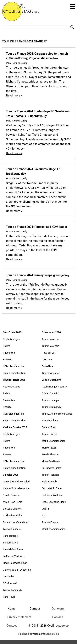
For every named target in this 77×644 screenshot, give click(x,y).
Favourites (9, 353)
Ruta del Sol (48, 353)
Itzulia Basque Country (54, 387)
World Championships (54, 441)
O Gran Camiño (50, 393)
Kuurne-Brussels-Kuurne (16, 488)
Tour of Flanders (12, 529)
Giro (44, 515)
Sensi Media (52, 634)
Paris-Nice (47, 366)
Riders (6, 346)
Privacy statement (19, 617)
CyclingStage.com (23, 11)
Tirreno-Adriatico (51, 373)
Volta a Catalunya (51, 380)
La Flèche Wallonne (14, 556)
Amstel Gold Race (13, 549)
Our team (58, 608)
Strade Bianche (11, 495)
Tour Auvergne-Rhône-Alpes (57, 414)
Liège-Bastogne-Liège (15, 563)
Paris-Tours (9, 597)
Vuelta (45, 509)
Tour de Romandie (52, 407)
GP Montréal (10, 583)
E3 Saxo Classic (12, 509)
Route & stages (11, 339)
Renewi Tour (49, 427)
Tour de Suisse (50, 420)
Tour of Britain (49, 434)
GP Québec (9, 576)
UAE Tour (47, 359)
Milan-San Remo (51, 461)
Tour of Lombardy (12, 590)
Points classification (14, 373)
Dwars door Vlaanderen (16, 522)
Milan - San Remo (13, 502)
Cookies (58, 617)
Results (7, 359)
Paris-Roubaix (11, 536)
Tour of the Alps (50, 400)
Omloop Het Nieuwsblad (16, 481)
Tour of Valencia (50, 339)
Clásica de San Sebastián (17, 570)
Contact (12, 625)
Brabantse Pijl (11, 542)
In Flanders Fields (13, 515)
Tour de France (50, 522)
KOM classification (13, 366)
